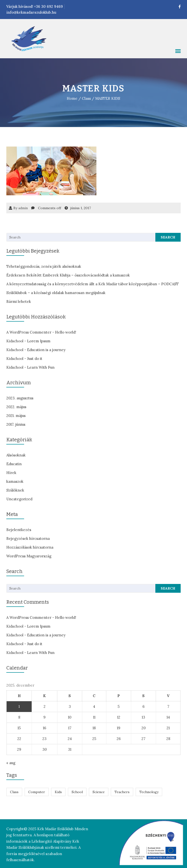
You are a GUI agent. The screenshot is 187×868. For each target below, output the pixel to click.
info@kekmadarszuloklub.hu (31, 12)
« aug (10, 763)
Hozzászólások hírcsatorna (29, 547)
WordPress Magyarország (28, 556)
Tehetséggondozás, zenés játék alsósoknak (43, 266)
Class (87, 98)
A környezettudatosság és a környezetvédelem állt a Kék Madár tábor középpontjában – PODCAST (92, 284)
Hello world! (65, 332)
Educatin (14, 464)
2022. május (16, 407)
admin (23, 208)
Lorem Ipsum (38, 341)
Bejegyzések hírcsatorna (28, 538)
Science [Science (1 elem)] (98, 792)
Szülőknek (15, 490)
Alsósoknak (15, 455)
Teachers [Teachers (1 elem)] (122, 792)
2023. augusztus (19, 398)
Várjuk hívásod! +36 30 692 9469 (34, 6)
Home (72, 98)
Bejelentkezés (18, 530)
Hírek (11, 473)
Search (168, 237)
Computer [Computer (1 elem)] (36, 792)
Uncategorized (19, 499)
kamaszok (14, 481)
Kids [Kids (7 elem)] (58, 792)
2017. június (15, 424)
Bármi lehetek (18, 301)
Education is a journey (46, 350)
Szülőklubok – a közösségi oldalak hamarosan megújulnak (55, 293)
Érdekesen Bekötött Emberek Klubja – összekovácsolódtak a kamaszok (68, 275)
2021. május (15, 416)
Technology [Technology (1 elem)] (148, 792)
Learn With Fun (40, 367)
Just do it (34, 359)
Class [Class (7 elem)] (14, 792)
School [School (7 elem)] (77, 792)
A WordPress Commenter (28, 332)
